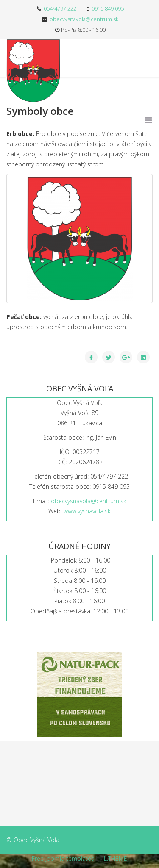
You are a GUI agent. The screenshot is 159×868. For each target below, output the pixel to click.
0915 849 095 (108, 9)
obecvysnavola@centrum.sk (84, 19)
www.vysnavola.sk (87, 511)
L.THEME (116, 858)
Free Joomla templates (63, 858)
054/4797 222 (60, 9)
